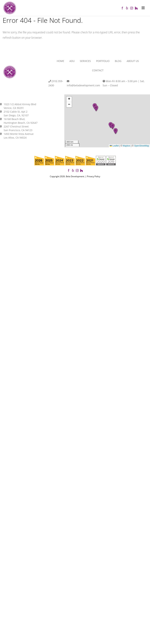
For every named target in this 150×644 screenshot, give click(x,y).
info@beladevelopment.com (83, 83)
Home (60, 61)
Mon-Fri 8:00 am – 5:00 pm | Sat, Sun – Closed (124, 83)
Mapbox (127, 146)
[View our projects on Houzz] (81, 171)
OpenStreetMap (142, 146)
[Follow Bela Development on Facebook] (69, 171)
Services (85, 61)
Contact (98, 70)
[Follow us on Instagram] (77, 171)
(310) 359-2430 (56, 83)
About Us (133, 61)
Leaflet (114, 146)
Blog (118, 61)
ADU (72, 61)
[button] (116, 131)
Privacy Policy (94, 176)
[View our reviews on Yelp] (73, 171)
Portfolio (103, 61)
